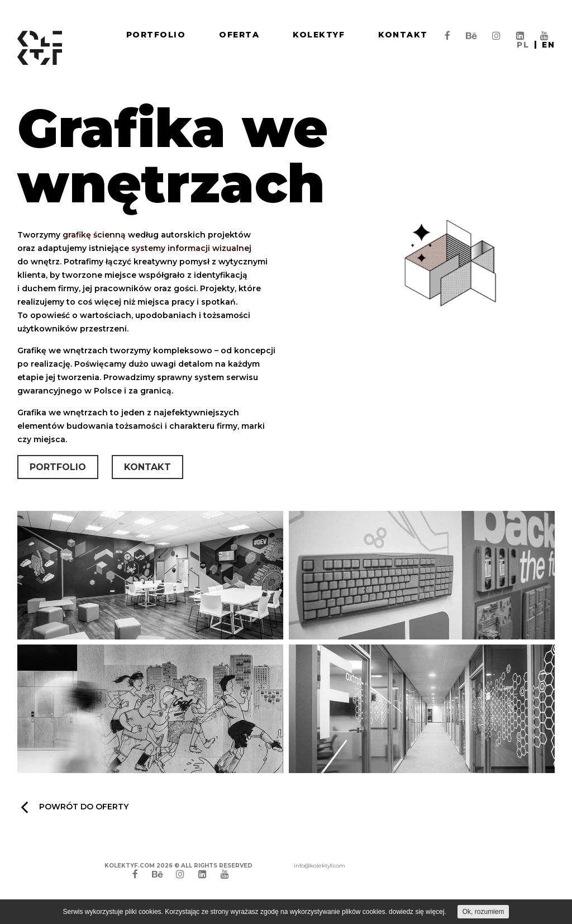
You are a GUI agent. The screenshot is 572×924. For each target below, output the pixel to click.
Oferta (239, 35)
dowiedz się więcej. (418, 912)
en (548, 45)
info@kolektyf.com (320, 866)
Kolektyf (319, 35)
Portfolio (156, 35)
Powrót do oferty (75, 807)
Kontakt (403, 35)
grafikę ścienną (94, 235)
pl (523, 45)
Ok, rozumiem (483, 912)
